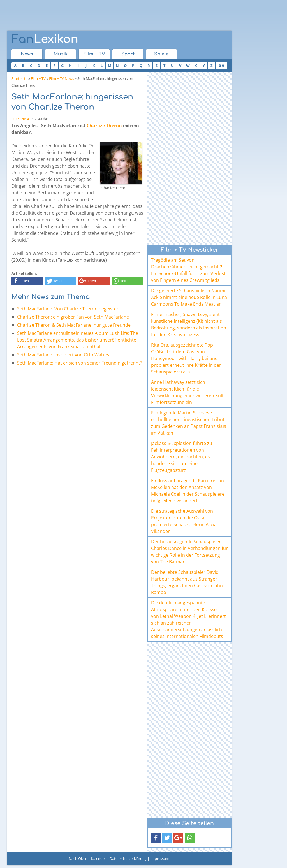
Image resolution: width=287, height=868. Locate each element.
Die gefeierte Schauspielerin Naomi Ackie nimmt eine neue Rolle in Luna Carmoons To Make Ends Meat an (189, 297)
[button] (27, 281)
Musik (61, 54)
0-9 (221, 66)
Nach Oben (78, 858)
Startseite (19, 78)
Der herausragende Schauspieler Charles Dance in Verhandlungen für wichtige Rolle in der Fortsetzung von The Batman (189, 552)
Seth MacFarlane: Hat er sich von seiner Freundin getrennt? (80, 363)
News (27, 54)
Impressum (160, 858)
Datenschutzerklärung (128, 858)
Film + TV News (62, 78)
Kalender (99, 858)
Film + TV (94, 54)
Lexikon (45, 39)
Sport (128, 54)
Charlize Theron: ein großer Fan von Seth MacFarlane (73, 317)
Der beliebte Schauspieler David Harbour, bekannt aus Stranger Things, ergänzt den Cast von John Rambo (187, 582)
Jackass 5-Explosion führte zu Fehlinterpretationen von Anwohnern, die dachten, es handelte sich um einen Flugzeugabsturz (182, 457)
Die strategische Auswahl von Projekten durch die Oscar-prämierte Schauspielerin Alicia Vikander (184, 521)
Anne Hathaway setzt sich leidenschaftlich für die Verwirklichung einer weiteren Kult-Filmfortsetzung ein (188, 392)
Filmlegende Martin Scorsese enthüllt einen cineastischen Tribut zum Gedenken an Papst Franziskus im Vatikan (189, 423)
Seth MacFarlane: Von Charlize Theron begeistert (69, 309)
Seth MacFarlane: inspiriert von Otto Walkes (63, 355)
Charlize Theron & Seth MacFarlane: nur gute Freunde (74, 325)
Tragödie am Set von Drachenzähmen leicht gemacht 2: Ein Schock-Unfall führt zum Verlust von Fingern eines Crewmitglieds (188, 270)
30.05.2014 (20, 119)
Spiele (161, 54)
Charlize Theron (104, 126)
